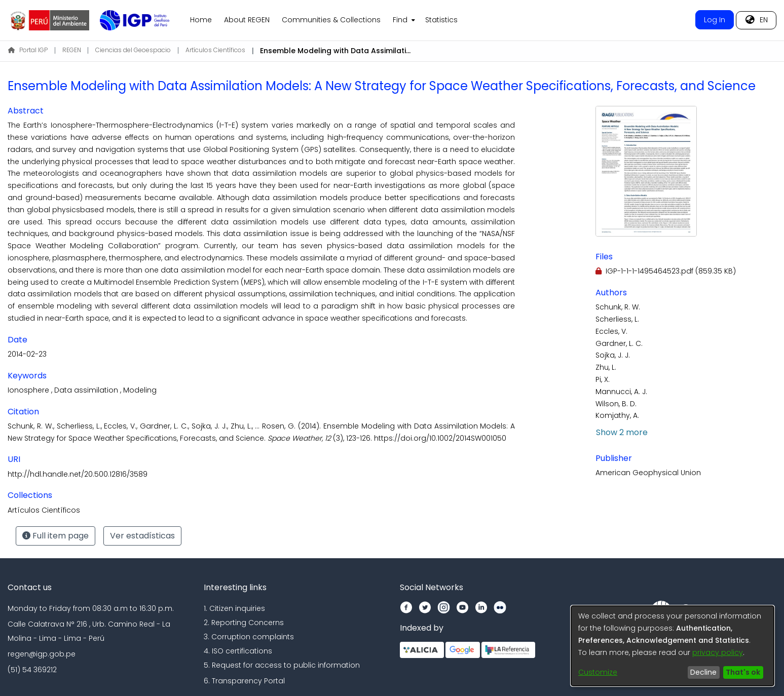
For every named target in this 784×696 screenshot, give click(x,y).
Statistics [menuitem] (441, 20)
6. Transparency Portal (244, 681)
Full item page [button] (55, 536)
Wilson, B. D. (616, 404)
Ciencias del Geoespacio (133, 50)
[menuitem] (403, 20)
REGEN (72, 50)
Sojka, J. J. (613, 355)
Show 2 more (622, 432)
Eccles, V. (611, 331)
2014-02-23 (27, 354)
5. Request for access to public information (282, 665)
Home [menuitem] (201, 20)
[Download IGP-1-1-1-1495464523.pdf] (666, 271)
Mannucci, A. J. (621, 392)
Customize (598, 672)
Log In (715, 20)
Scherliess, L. (617, 319)
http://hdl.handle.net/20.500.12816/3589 (78, 474)
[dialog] (673, 646)
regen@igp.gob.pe (42, 654)
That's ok (743, 672)
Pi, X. (603, 379)
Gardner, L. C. (619, 343)
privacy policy (718, 652)
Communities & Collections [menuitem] (331, 20)
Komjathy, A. (617, 415)
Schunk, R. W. (618, 307)
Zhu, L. (606, 367)
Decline (703, 672)
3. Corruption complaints (249, 637)
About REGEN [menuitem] (247, 20)
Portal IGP (28, 50)
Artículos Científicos (215, 50)
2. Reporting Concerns (244, 623)
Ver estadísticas (142, 536)
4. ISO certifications (238, 651)
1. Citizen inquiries (234, 608)
